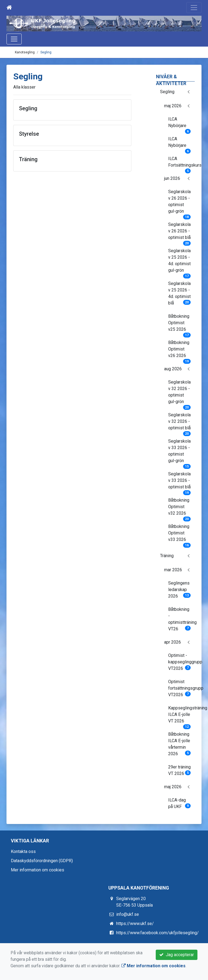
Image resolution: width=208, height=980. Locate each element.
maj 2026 (173, 106)
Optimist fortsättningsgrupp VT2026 (182, 688)
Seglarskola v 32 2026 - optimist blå (180, 423)
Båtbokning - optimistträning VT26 (182, 619)
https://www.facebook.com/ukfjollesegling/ (157, 933)
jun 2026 (172, 178)
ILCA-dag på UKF (180, 803)
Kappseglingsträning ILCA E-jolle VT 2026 (182, 716)
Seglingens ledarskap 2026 (180, 590)
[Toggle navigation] (194, 8)
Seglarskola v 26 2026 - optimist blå (180, 233)
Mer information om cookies (38, 870)
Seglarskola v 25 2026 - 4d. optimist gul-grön (180, 262)
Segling (46, 52)
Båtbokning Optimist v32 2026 (180, 508)
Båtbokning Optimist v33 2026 (180, 535)
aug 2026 (173, 369)
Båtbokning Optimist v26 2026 (180, 351)
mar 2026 (173, 570)
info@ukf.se (128, 914)
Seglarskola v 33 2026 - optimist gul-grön (180, 453)
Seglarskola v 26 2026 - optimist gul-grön (180, 203)
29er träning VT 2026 (180, 770)
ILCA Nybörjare (180, 124)
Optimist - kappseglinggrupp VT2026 (182, 662)
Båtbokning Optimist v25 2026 (180, 324)
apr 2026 (173, 642)
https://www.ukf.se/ (135, 924)
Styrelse (29, 134)
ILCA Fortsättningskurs (182, 164)
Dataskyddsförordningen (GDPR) (42, 861)
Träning (167, 556)
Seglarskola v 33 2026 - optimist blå (180, 482)
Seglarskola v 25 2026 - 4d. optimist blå (180, 293)
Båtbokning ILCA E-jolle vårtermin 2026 (180, 744)
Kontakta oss (23, 851)
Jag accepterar (177, 955)
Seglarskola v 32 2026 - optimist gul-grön (180, 394)
